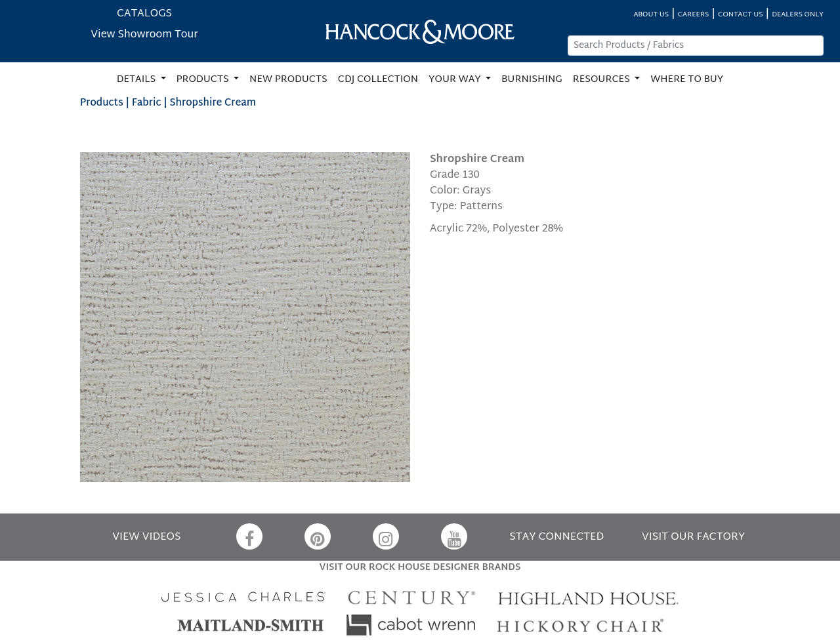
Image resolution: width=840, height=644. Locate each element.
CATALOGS (144, 14)
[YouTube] (454, 536)
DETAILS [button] (137, 80)
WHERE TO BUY (687, 80)
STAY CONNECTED (556, 537)
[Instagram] (386, 536)
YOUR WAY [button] (456, 80)
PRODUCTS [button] (204, 80)
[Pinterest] (318, 536)
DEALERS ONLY (798, 15)
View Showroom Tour (144, 35)
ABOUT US (651, 15)
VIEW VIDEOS (146, 537)
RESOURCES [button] (603, 80)
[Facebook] (249, 536)
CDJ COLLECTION (378, 80)
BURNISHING (532, 80)
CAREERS (694, 15)
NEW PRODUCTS (288, 80)
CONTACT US (740, 15)
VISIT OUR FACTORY (693, 537)
